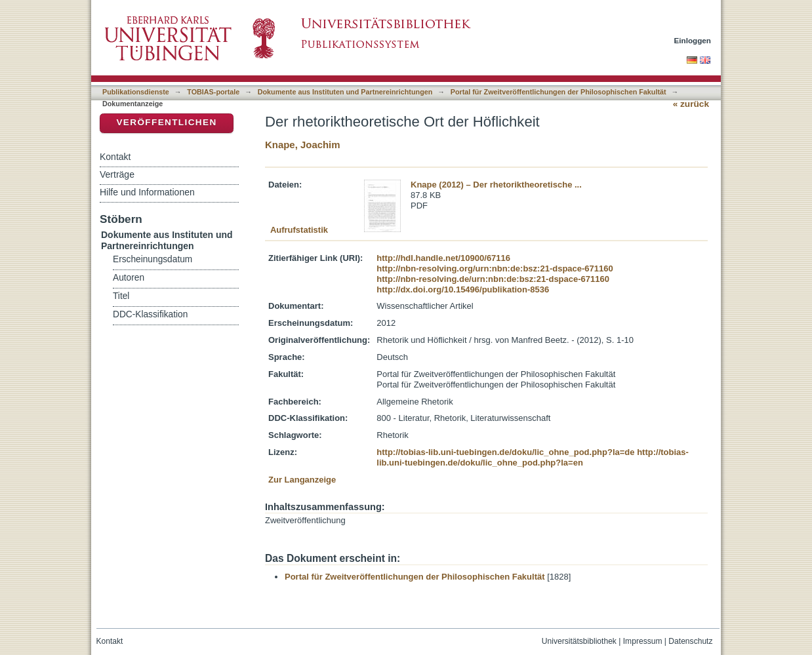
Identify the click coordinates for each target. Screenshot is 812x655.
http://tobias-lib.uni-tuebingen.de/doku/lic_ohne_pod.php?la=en (533, 457)
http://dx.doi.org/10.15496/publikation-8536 (463, 289)
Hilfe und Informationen (147, 192)
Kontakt (115, 157)
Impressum (643, 641)
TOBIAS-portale (213, 92)
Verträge (117, 174)
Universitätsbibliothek (579, 641)
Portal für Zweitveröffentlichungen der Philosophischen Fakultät (558, 92)
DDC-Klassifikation (150, 314)
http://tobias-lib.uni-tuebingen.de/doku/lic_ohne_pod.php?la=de (505, 452)
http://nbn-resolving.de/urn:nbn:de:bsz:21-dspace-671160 (493, 279)
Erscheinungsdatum (152, 259)
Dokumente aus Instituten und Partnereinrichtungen (345, 92)
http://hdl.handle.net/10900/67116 (443, 258)
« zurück (691, 104)
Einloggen (693, 40)
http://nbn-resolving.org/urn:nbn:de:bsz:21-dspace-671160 (495, 268)
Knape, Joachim (303, 145)
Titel (121, 296)
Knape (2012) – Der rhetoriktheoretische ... (496, 185)
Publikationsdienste (136, 92)
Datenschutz (690, 641)
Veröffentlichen (166, 122)
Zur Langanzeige (302, 480)
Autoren (129, 278)
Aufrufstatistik (299, 230)
